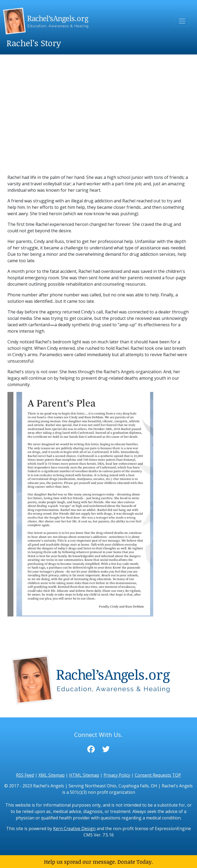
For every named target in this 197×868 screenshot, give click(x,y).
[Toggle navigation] (182, 21)
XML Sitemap (52, 775)
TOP (177, 775)
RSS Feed (25, 775)
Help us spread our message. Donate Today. (98, 862)
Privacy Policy (117, 775)
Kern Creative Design (74, 828)
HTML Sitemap (84, 775)
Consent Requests (153, 775)
